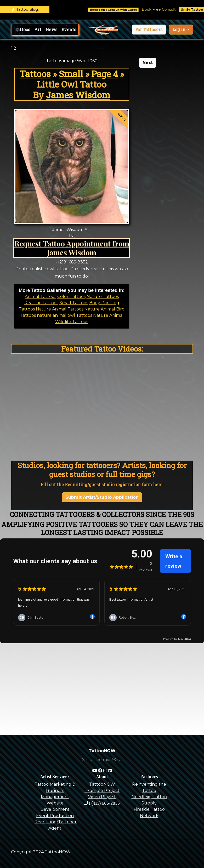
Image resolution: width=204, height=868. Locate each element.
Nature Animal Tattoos (60, 309)
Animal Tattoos (41, 297)
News (51, 29)
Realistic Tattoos (41, 303)
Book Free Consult (162, 9)
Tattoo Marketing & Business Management (55, 791)
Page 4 (105, 74)
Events (69, 29)
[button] (149, 30)
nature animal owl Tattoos (64, 315)
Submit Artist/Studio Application (102, 497)
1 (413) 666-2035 (102, 803)
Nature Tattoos (103, 297)
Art (38, 29)
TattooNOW (102, 784)
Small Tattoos (74, 303)
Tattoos (22, 29)
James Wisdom (78, 95)
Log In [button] (179, 29)
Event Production (55, 816)
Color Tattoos (71, 297)
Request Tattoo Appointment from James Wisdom (72, 248)
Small (71, 74)
